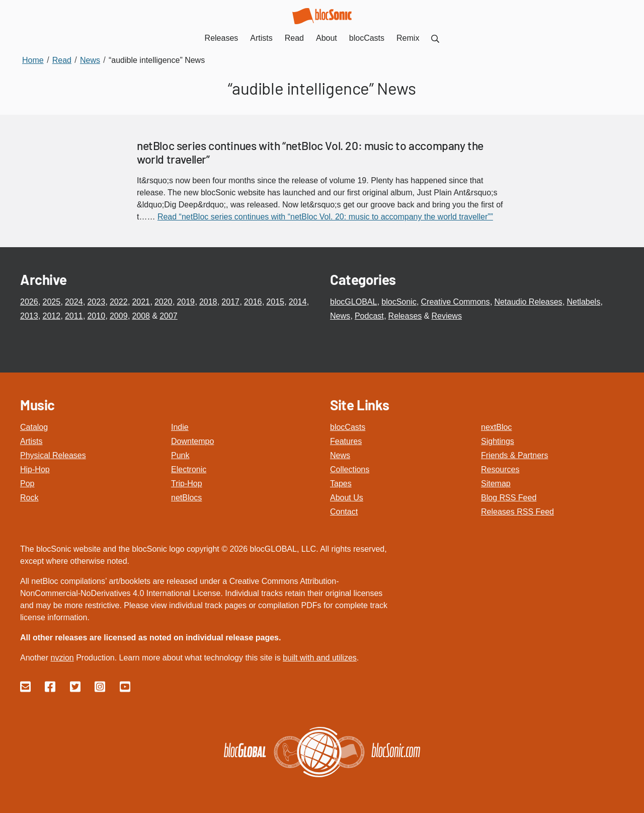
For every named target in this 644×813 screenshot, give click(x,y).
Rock (29, 498)
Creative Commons (456, 302)
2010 (96, 316)
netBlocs (186, 498)
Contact (344, 512)
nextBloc (496, 427)
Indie (180, 427)
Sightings (498, 441)
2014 (298, 302)
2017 (230, 302)
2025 (51, 302)
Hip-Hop (35, 469)
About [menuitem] (327, 38)
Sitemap (496, 484)
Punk (180, 455)
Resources (500, 469)
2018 (208, 302)
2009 (119, 316)
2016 (253, 302)
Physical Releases (53, 455)
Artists (31, 441)
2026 (29, 302)
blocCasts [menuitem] (367, 38)
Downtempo (192, 441)
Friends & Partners (514, 455)
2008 (141, 316)
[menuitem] (435, 38)
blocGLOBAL (353, 302)
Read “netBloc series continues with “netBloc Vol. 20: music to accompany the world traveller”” (325, 217)
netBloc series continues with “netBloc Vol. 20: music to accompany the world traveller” (310, 153)
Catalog (34, 427)
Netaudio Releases (528, 302)
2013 (29, 316)
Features (346, 441)
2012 (51, 316)
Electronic (189, 469)
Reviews (446, 316)
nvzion (62, 658)
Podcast (369, 316)
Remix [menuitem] (408, 38)
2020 (164, 302)
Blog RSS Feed (509, 498)
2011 (74, 316)
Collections (350, 469)
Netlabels (583, 302)
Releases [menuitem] (222, 38)
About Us (347, 498)
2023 (96, 302)
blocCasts (348, 427)
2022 (119, 302)
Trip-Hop (187, 484)
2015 (275, 302)
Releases (405, 316)
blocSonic (399, 302)
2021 (141, 302)
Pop (27, 484)
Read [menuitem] (294, 38)
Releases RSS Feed (517, 512)
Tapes (341, 484)
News (340, 316)
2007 (169, 316)
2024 (74, 302)
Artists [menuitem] (261, 38)
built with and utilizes (320, 658)
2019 (186, 302)
